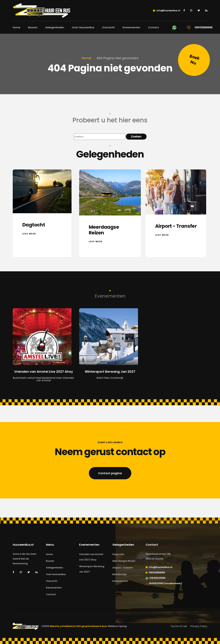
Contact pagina (110, 473)
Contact (153, 27)
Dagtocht (118, 554)
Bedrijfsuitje (119, 574)
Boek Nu (195, 60)
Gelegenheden (55, 27)
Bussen (33, 27)
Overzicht (108, 27)
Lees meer (29, 234)
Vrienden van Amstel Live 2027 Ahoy (91, 557)
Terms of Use (179, 626)
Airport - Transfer (123, 568)
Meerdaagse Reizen (124, 561)
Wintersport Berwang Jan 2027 (92, 569)
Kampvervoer (120, 581)
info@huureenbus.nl (167, 11)
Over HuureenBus (83, 27)
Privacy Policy (199, 626)
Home (17, 27)
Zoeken (136, 136)
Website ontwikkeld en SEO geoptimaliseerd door (88, 626)
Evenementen (131, 27)
